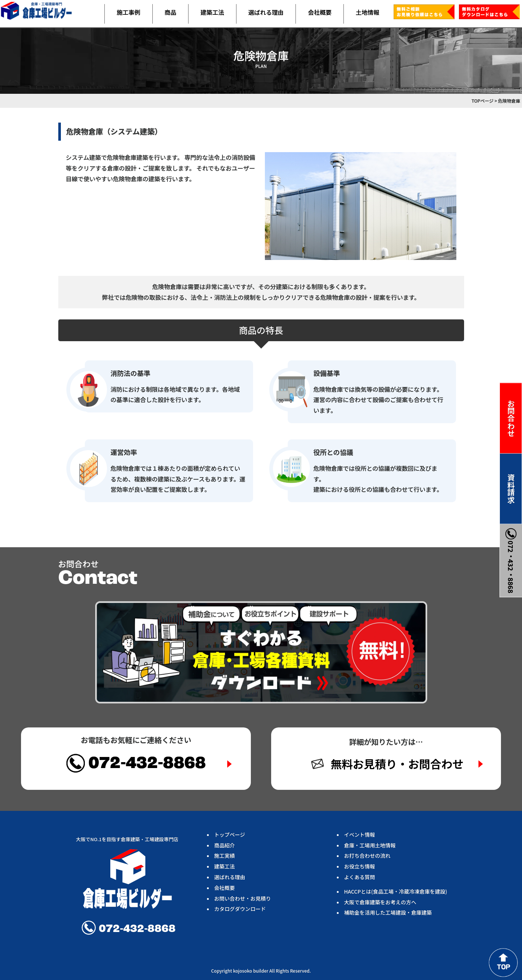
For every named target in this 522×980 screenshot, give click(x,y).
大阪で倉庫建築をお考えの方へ (380, 902)
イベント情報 (360, 835)
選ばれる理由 (266, 12)
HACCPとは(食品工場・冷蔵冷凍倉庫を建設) (396, 891)
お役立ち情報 (360, 866)
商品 (170, 12)
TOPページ (483, 101)
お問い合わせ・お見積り (243, 898)
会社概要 (320, 12)
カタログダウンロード (240, 909)
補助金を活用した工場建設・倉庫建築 (388, 912)
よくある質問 (360, 877)
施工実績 (225, 856)
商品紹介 (225, 845)
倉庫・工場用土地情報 (370, 845)
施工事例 (128, 12)
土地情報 (367, 12)
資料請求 (511, 489)
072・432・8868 (511, 560)
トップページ (230, 835)
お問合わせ (511, 418)
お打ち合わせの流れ (367, 856)
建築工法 (212, 12)
